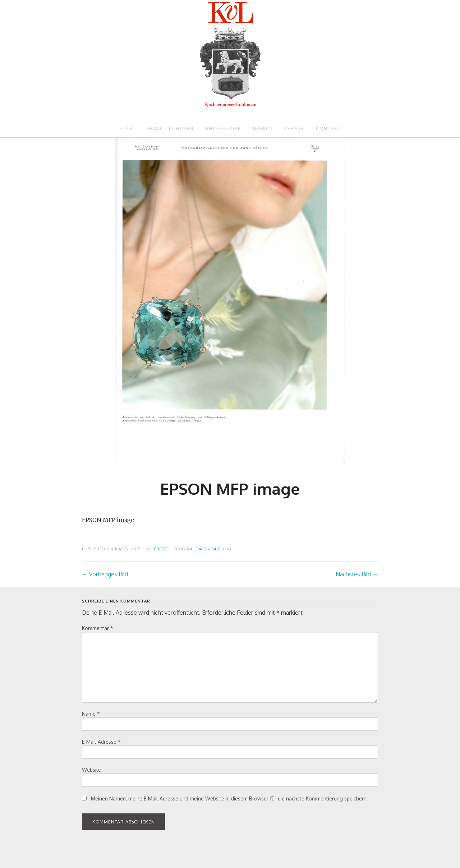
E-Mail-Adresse (101, 742)
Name (91, 714)
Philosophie (224, 128)
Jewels (263, 128)
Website (91, 770)
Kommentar (98, 628)
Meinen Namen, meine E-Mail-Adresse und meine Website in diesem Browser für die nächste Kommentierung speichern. (229, 798)
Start (128, 128)
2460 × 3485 (209, 549)
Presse (294, 128)
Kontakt (328, 128)
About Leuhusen (170, 128)
